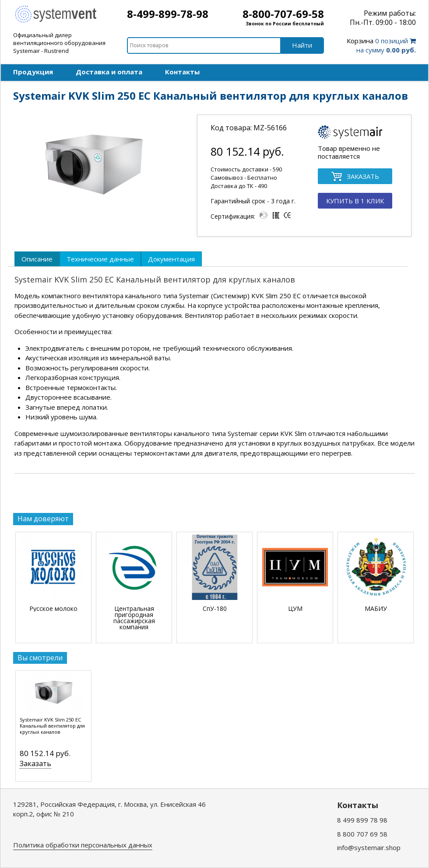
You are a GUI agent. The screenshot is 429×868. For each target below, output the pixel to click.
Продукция (33, 72)
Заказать (35, 763)
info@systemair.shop (369, 847)
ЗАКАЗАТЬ (355, 177)
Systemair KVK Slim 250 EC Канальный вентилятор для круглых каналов (52, 726)
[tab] (37, 259)
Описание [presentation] (37, 259)
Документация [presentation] (171, 259)
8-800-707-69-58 (283, 14)
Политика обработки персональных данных (83, 845)
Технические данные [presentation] (100, 259)
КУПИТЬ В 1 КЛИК (355, 201)
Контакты (182, 72)
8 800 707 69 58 (362, 834)
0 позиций (381, 45)
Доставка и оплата (109, 72)
